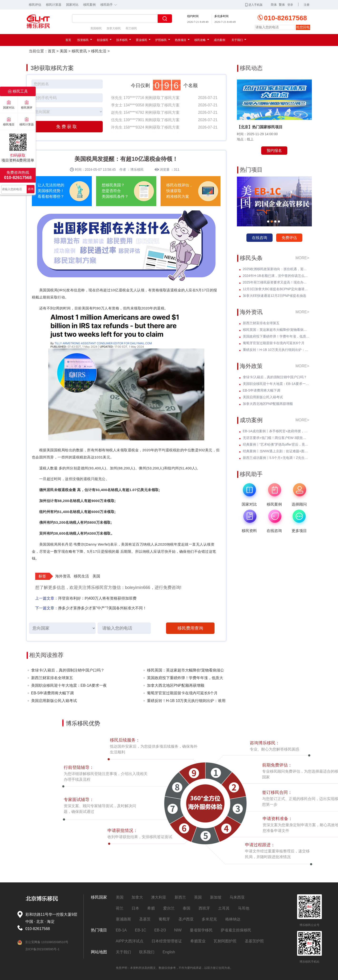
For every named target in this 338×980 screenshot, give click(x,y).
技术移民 (124, 40)
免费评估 (289, 238)
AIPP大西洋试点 (130, 941)
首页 (68, 40)
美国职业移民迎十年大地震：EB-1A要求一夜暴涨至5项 (69, 686)
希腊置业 (198, 941)
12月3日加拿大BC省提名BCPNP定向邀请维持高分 (276, 289)
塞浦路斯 (123, 919)
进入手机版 (254, 5)
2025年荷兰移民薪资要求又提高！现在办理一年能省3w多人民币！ (276, 282)
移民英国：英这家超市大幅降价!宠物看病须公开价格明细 (186, 671)
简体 (274, 5)
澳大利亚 (159, 897)
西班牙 (204, 908)
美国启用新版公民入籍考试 (54, 701)
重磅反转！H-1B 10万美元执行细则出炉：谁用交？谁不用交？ (186, 702)
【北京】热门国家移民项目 (260, 127)
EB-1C (140, 930)
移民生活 (99, 51)
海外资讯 (63, 576)
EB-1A (121, 930)
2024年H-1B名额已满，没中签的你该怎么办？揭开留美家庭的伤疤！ (276, 276)
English (169, 952)
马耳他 (244, 908)
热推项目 (182, 40)
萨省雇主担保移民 (236, 930)
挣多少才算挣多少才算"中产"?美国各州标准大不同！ (102, 608)
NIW (178, 930)
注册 (307, 5)
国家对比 (72, 5)
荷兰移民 (131, 28)
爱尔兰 (169, 908)
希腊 (151, 908)
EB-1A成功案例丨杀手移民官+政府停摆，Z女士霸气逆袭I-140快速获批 (276, 431)
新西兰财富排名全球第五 (52, 678)
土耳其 (224, 908)
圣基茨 (145, 919)
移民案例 (89, 5)
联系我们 (147, 952)
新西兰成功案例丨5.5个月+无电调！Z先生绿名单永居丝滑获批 (276, 458)
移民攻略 (202, 40)
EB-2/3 (160, 930)
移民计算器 (54, 5)
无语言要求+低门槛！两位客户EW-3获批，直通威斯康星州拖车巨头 (276, 438)
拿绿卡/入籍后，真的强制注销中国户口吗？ (68, 670)
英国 (198, 897)
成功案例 (220, 40)
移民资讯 (79, 51)
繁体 (282, 5)
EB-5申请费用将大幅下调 (53, 693)
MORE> (302, 258)
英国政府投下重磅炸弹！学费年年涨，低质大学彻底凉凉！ (185, 679)
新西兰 (180, 897)
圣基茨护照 (254, 941)
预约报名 (274, 151)
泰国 (186, 908)
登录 (290, 5)
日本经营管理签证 (167, 941)
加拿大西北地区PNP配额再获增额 (176, 685)
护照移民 (163, 40)
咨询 (31, 189)
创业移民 (104, 40)
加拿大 (137, 897)
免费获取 (67, 127)
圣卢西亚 (186, 919)
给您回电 (303, 27)
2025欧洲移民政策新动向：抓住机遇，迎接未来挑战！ (276, 269)
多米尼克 (209, 919)
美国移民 (96, 28)
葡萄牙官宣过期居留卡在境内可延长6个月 (182, 693)
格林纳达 (233, 919)
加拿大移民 (114, 28)
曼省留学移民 (201, 930)
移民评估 (35, 5)
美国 (64, 51)
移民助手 (110, 4)
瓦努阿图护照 (225, 941)
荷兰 (120, 908)
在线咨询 (260, 238)
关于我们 (239, 40)
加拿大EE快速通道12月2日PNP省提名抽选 (275, 296)
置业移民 (143, 40)
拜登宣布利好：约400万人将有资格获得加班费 (97, 598)
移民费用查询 (190, 628)
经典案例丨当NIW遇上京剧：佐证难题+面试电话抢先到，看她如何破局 (276, 451)
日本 (135, 908)
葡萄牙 (164, 919)
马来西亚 (237, 897)
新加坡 (216, 897)
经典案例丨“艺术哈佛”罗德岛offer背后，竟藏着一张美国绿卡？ (276, 444)
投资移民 (85, 40)
